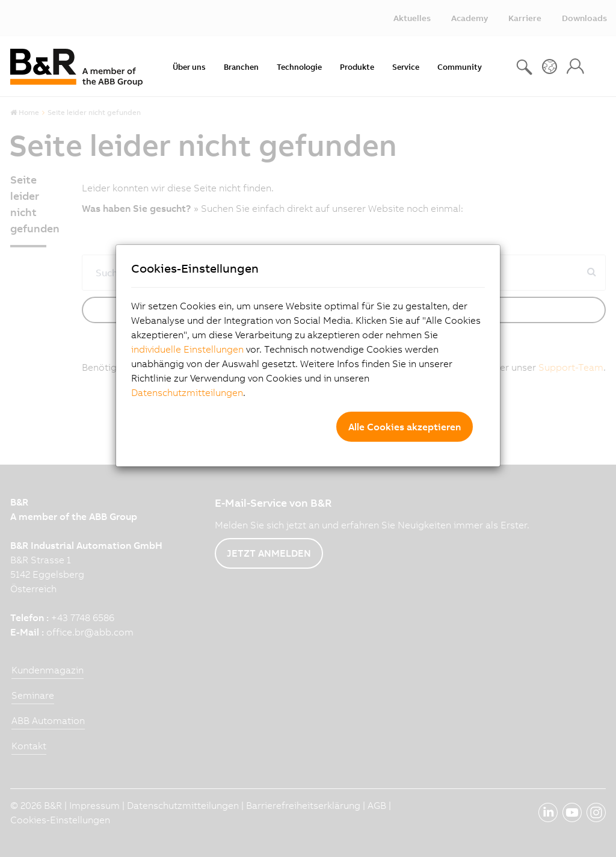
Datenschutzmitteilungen (187, 392)
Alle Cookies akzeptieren (405, 427)
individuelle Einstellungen (187, 349)
